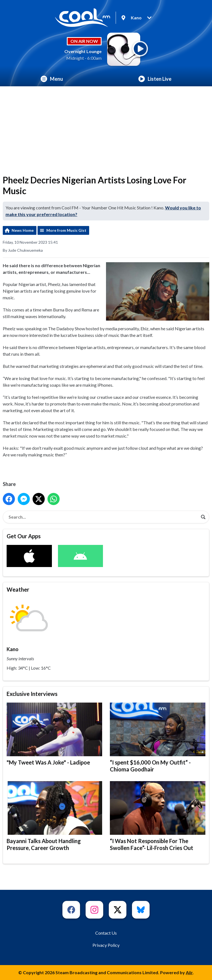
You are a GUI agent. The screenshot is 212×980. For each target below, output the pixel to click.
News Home (23, 230)
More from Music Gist (66, 230)
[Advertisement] (106, 128)
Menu (52, 79)
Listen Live (155, 79)
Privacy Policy (106, 945)
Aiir (189, 972)
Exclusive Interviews (32, 694)
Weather (18, 589)
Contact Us (106, 933)
